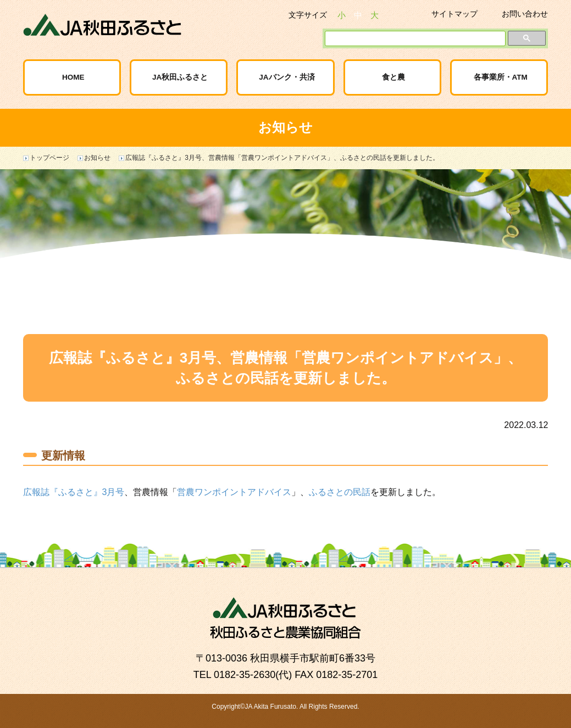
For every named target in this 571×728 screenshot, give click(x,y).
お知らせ (97, 158)
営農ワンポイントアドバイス (234, 492)
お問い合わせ (525, 14)
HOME (73, 77)
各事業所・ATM (501, 77)
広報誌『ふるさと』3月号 (74, 492)
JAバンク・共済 (287, 77)
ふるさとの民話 (340, 492)
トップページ (49, 158)
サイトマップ (454, 14)
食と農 (393, 77)
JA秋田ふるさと (180, 77)
